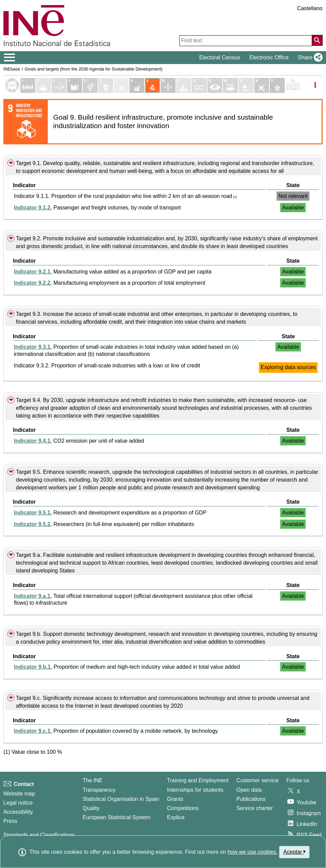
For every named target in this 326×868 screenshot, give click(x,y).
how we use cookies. (252, 852)
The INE (93, 780)
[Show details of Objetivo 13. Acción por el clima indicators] (215, 85)
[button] (309, 58)
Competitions (183, 808)
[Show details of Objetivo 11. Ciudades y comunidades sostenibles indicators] (184, 85)
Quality (91, 808)
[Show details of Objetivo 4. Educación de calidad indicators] (75, 85)
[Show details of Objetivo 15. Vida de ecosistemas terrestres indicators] (246, 85)
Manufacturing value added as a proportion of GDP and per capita (113, 272)
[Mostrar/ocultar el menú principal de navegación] (10, 58)
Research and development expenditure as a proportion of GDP (110, 513)
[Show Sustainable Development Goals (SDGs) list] (12, 85)
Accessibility (18, 812)
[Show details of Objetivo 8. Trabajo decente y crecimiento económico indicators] (137, 85)
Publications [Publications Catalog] (251, 799)
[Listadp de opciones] (315, 85)
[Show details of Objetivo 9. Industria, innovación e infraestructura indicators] (152, 85)
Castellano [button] (310, 8)
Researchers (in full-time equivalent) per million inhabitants (104, 524)
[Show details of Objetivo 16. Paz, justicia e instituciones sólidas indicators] (262, 85)
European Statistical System (117, 817)
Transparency (99, 790)
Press (10, 821)
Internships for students (195, 790)
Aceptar (294, 852)
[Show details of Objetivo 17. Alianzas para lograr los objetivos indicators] (277, 85)
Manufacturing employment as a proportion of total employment (110, 283)
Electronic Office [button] (269, 57)
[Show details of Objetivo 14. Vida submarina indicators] (230, 85)
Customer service (258, 780)
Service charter (255, 808)
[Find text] (246, 41)
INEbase (12, 69)
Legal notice (18, 803)
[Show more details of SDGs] (293, 85)
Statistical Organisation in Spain (121, 799)
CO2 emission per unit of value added (79, 441)
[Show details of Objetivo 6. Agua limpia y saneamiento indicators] (106, 85)
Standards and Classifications (39, 835)
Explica (176, 817)
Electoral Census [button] (220, 57)
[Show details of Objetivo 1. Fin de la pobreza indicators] (28, 85)
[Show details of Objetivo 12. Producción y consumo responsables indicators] (199, 85)
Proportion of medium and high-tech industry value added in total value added (127, 667)
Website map (19, 794)
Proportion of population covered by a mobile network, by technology (116, 731)
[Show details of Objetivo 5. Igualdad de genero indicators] (90, 85)
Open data (249, 790)
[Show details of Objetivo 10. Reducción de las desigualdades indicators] (168, 85)
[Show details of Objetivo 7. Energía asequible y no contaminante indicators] (121, 85)
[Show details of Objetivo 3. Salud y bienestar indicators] (59, 85)
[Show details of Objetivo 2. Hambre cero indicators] (43, 85)
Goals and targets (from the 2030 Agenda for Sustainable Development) (94, 69)
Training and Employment (198, 780)
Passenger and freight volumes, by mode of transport (97, 208)
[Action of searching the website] (317, 40)
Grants (175, 799)
